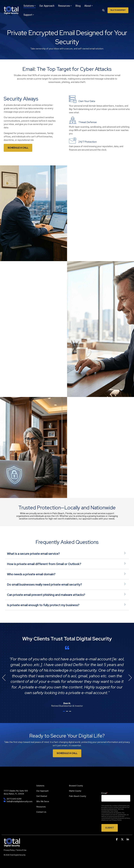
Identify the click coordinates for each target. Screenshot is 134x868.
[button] (117, 839)
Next (129, 678)
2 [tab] (67, 712)
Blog (78, 6)
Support (29, 15)
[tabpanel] (67, 676)
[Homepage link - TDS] (12, 845)
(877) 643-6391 (14, 799)
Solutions (30, 6)
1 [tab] (64, 712)
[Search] (103, 10)
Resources (65, 6)
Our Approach (47, 6)
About (88, 6)
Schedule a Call (18, 148)
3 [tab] (70, 712)
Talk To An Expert (118, 10)
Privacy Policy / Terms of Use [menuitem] (15, 850)
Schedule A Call (67, 753)
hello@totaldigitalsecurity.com (20, 801)
